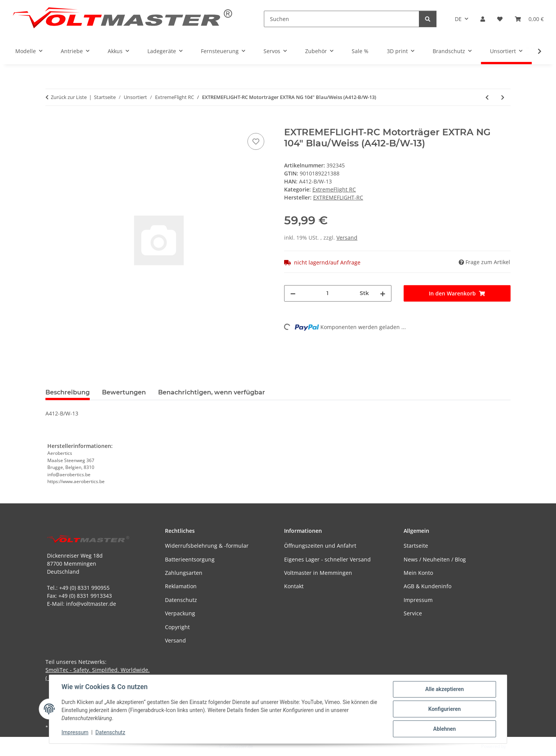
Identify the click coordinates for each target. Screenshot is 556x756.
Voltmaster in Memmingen (318, 573)
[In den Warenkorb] (52, 123)
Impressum (75, 732)
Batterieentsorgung (190, 559)
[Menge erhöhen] (383, 293)
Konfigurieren (444, 709)
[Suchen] (342, 19)
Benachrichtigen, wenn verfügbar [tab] (212, 392)
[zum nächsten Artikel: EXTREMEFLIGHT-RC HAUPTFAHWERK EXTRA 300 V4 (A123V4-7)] (503, 97)
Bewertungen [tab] (124, 392)
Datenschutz (110, 732)
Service (413, 613)
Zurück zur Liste (69, 97)
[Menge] (328, 293)
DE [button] (458, 19)
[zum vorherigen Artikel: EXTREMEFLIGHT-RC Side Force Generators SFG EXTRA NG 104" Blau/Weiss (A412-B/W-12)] (487, 97)
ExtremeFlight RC (334, 189)
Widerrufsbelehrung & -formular (207, 546)
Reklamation (181, 586)
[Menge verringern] (293, 293)
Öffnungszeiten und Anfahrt (320, 546)
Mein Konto (418, 573)
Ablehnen (444, 729)
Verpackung (180, 613)
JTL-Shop (516, 746)
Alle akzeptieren (444, 689)
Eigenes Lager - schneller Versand (327, 559)
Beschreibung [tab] (68, 392)
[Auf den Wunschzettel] (256, 141)
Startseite (416, 546)
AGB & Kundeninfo (428, 586)
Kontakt (294, 586)
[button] (483, 19)
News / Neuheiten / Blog (435, 559)
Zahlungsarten (184, 573)
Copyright (177, 627)
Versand (347, 238)
